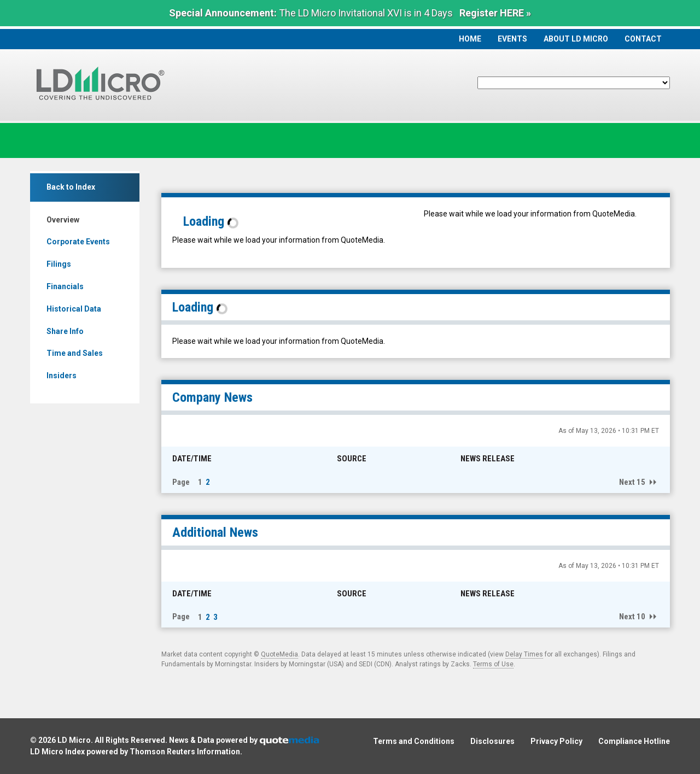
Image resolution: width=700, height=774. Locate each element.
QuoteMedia (279, 654)
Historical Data (74, 309)
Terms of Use (493, 664)
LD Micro (74, 740)
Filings (59, 264)
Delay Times (524, 654)
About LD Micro (576, 39)
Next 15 (632, 482)
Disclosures (492, 741)
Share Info (65, 331)
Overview (63, 220)
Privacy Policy (556, 741)
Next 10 (632, 617)
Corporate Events (78, 242)
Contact (643, 39)
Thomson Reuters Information (185, 752)
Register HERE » (495, 13)
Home (470, 39)
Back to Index (71, 187)
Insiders (62, 376)
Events (512, 39)
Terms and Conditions (414, 741)
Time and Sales (75, 353)
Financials (65, 286)
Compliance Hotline (634, 741)
